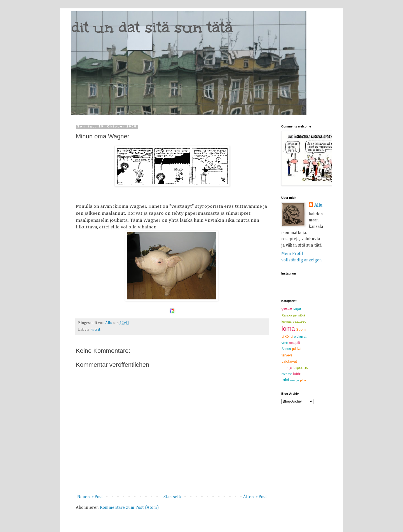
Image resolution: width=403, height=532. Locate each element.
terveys (287, 355)
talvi (285, 380)
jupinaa (286, 321)
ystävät (287, 309)
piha (303, 380)
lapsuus (301, 367)
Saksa (286, 349)
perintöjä (299, 315)
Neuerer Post (90, 497)
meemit (287, 374)
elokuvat (300, 337)
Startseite (173, 497)
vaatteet (299, 321)
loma (288, 329)
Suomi (301, 329)
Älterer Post (255, 497)
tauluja (287, 368)
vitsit (96, 330)
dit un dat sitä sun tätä (152, 27)
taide (297, 374)
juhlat (297, 349)
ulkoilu (287, 336)
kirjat (297, 309)
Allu (318, 205)
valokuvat (289, 361)
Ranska (287, 315)
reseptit (294, 343)
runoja (295, 380)
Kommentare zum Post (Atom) (129, 508)
